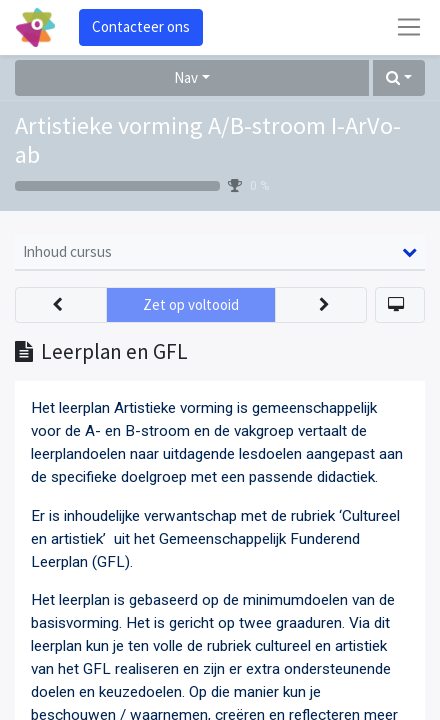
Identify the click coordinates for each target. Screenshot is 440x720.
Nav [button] (186, 77)
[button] (399, 78)
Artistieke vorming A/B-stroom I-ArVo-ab (208, 140)
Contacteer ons (141, 26)
